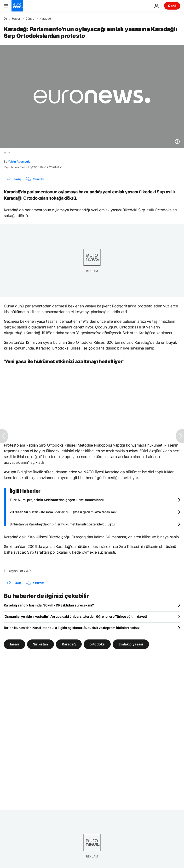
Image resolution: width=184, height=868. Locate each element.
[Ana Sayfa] (5, 18)
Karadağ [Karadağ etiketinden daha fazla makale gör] (69, 644)
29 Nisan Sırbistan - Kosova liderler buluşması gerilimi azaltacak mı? (63, 512)
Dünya (30, 19)
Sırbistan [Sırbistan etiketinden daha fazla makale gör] (40, 644)
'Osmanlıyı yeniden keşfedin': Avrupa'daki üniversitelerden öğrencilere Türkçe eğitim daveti (75, 616)
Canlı (172, 6)
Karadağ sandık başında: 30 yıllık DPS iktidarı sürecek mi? (49, 605)
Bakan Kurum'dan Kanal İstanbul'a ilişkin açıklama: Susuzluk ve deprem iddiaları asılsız (72, 628)
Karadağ (45, 19)
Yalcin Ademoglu (19, 161)
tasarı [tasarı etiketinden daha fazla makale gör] (14, 644)
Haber (16, 19)
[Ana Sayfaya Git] (17, 6)
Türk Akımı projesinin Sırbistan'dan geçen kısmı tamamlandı (57, 500)
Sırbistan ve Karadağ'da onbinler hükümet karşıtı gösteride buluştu (62, 524)
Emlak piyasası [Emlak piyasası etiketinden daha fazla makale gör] (131, 644)
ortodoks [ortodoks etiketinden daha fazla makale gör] (97, 644)
